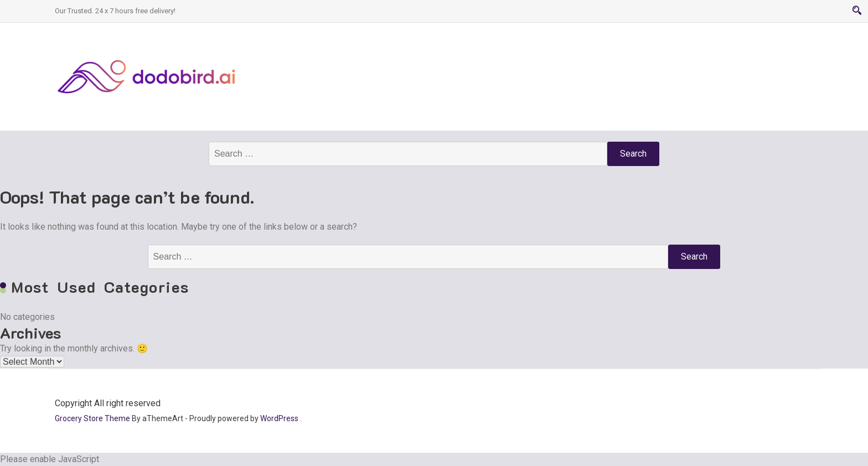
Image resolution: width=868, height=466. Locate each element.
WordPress (279, 418)
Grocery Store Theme (92, 418)
